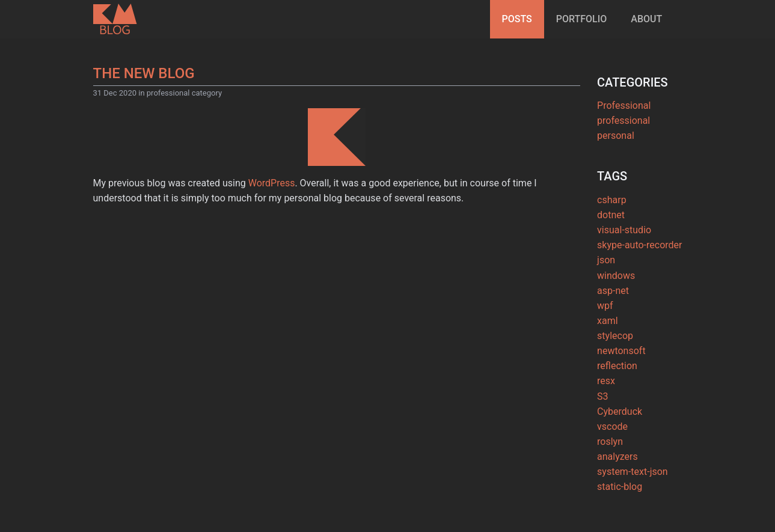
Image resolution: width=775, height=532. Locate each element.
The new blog (144, 73)
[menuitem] (517, 19)
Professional (624, 95)
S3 (603, 386)
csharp (612, 189)
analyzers (617, 446)
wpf (605, 295)
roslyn (610, 431)
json (606, 250)
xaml (608, 310)
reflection (617, 356)
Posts (517, 19)
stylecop (615, 326)
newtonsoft (621, 341)
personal (616, 125)
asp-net (613, 280)
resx (606, 371)
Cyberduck (620, 401)
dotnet (611, 204)
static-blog (620, 476)
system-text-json (633, 461)
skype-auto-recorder (639, 235)
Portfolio (582, 19)
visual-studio (624, 220)
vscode (612, 416)
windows (616, 265)
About (646, 19)
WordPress (272, 183)
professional (623, 110)
